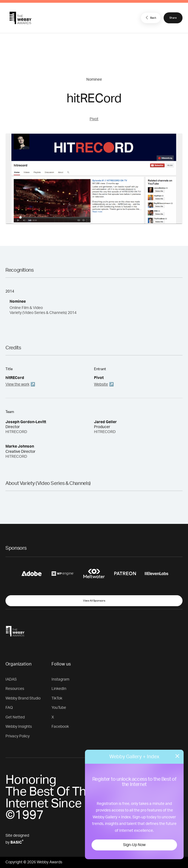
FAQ (9, 708)
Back (150, 18)
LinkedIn (59, 689)
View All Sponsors (94, 601)
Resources (15, 689)
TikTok (57, 698)
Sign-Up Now (134, 845)
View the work (17, 384)
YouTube (59, 708)
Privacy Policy (18, 736)
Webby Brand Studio (23, 698)
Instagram (60, 679)
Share (173, 18)
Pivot (94, 119)
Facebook (60, 727)
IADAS (11, 679)
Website (101, 384)
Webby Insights (19, 727)
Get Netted (15, 717)
